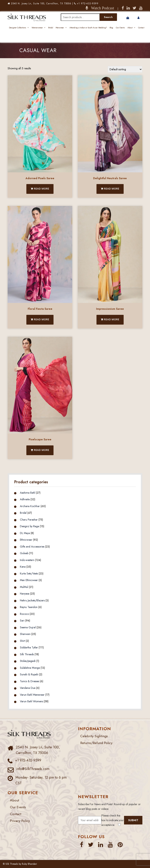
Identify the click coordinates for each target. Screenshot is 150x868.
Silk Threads (27, 654)
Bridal (51, 28)
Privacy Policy (20, 821)
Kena (23, 567)
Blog (111, 28)
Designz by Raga (29, 526)
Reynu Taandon (29, 607)
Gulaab (24, 553)
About (130, 28)
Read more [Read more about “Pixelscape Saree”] (40, 450)
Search (108, 17)
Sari (22, 621)
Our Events (120, 28)
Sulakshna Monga (30, 668)
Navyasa (25, 594)
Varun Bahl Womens (31, 701)
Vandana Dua (28, 688)
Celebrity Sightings (95, 736)
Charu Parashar (29, 520)
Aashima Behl (28, 493)
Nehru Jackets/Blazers (32, 600)
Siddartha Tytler (29, 647)
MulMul (24, 587)
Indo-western (27, 560)
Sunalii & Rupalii (29, 674)
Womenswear (37, 28)
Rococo (24, 614)
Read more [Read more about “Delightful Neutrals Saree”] (110, 189)
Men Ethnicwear (29, 580)
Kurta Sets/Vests (29, 573)
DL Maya (25, 533)
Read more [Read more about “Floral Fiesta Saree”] (40, 319)
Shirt (22, 641)
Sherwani (25, 634)
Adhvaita (25, 499)
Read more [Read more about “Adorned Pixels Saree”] (40, 189)
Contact (141, 28)
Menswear (60, 28)
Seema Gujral (28, 627)
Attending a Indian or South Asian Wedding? (88, 28)
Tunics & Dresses (29, 681)
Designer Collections (18, 28)
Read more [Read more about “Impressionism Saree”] (110, 319)
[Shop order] (125, 69)
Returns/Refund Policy (97, 743)
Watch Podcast (101, 8)
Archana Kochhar (30, 506)
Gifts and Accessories (32, 547)
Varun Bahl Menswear (32, 695)
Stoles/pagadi (28, 661)
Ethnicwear (26, 540)
